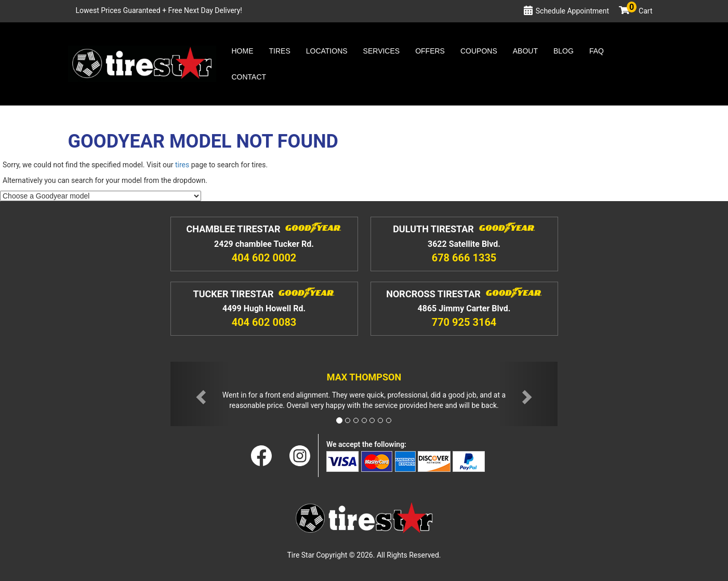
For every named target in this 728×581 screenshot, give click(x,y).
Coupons (479, 51)
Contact (249, 77)
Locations (327, 51)
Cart (640, 11)
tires (182, 165)
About (525, 51)
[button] (200, 394)
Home (243, 51)
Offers (430, 51)
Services (382, 51)
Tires (280, 51)
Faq (597, 51)
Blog (564, 51)
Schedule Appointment (572, 11)
